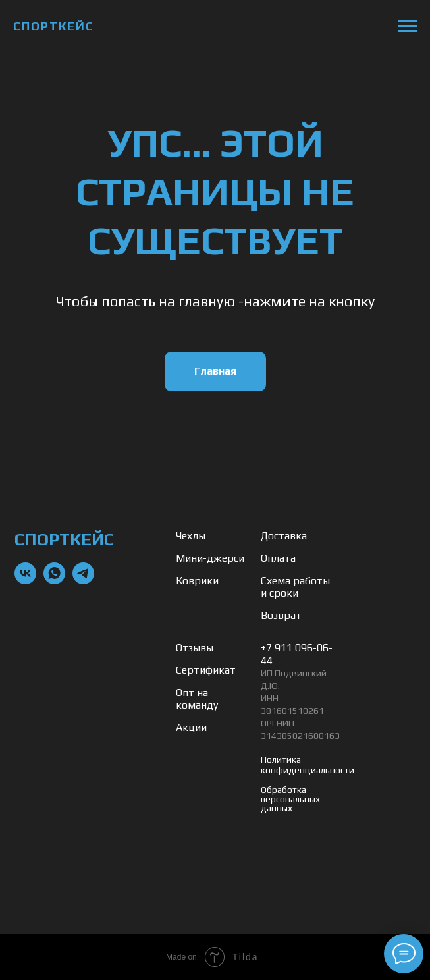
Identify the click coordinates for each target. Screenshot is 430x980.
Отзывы (195, 648)
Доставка (284, 536)
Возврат (281, 615)
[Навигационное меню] (408, 26)
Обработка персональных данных (290, 799)
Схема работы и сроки (295, 587)
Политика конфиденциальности (308, 765)
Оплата (278, 558)
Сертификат (206, 670)
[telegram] (83, 581)
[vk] (25, 581)
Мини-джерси (210, 558)
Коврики (197, 581)
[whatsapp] (54, 581)
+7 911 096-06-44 (297, 654)
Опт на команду (197, 699)
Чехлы (191, 536)
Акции (191, 727)
